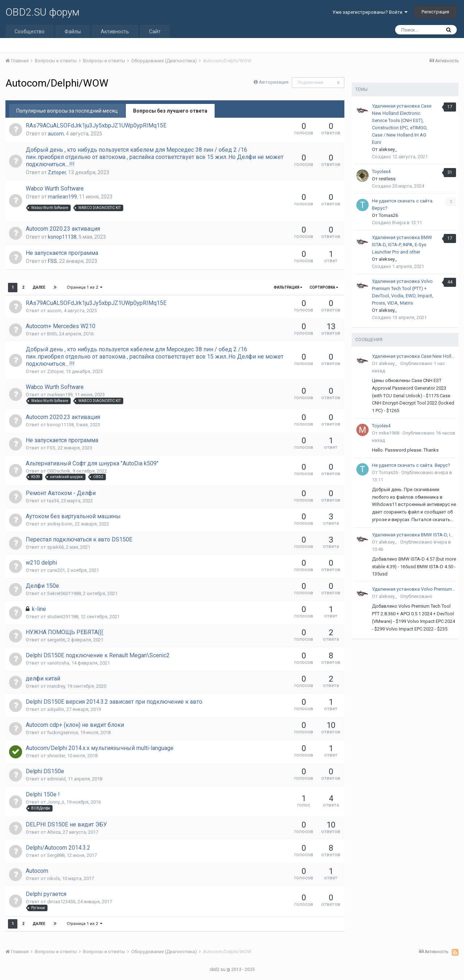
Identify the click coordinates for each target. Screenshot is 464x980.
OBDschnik (59, 471)
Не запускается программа (62, 253)
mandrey (56, 686)
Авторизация (274, 82)
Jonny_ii (56, 802)
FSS (52, 261)
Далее (39, 287)
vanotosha (58, 663)
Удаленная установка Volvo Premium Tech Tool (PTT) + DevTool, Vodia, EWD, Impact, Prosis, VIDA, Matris (414, 589)
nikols (53, 878)
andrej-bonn (60, 524)
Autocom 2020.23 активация (63, 229)
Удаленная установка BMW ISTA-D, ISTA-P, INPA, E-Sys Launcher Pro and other (402, 245)
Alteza (54, 832)
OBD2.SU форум (42, 12)
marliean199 (62, 197)
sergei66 (56, 640)
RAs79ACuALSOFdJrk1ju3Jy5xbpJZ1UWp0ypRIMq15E (96, 125)
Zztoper (57, 172)
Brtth (52, 334)
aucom (56, 134)
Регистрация (435, 12)
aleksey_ (388, 149)
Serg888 (56, 855)
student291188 (63, 617)
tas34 (53, 501)
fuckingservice (63, 732)
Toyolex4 (381, 171)
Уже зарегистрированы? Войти (370, 12)
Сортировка (324, 287)
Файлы (73, 32)
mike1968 (389, 433)
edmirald (56, 779)
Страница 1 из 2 (84, 287)
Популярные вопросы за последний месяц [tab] (67, 111)
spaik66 (55, 547)
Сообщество (30, 32)
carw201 (56, 570)
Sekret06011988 (64, 593)
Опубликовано (416, 596)
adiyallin (56, 709)
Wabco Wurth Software (55, 189)
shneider (56, 756)
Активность (115, 32)
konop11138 (62, 237)
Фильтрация (288, 287)
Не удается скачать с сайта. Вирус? (411, 465)
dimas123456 (61, 902)
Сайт (155, 32)
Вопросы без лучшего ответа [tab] (170, 111)
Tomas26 (388, 215)
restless (387, 179)
